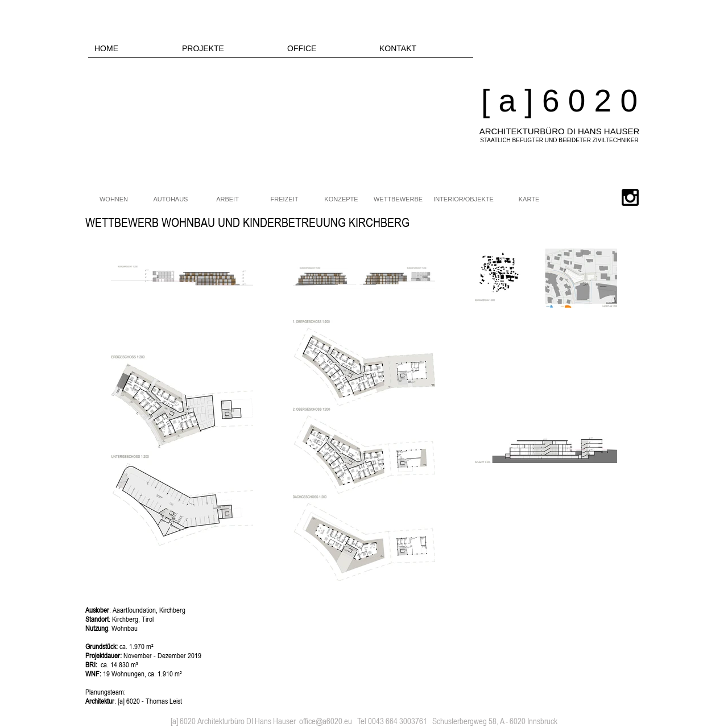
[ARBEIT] (227, 200)
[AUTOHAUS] (171, 200)
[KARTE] (529, 200)
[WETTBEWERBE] (398, 200)
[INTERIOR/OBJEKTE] (464, 200)
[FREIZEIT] (284, 200)
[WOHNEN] (114, 200)
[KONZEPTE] (341, 200)
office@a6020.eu (326, 721)
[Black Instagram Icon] (630, 197)
